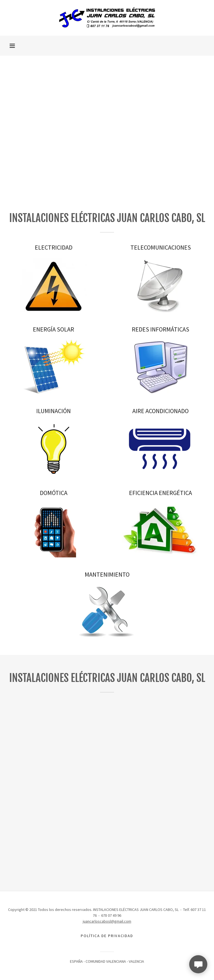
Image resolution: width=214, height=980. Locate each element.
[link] (107, 18)
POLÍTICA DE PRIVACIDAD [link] (107, 936)
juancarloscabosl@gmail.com (107, 921)
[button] (12, 46)
